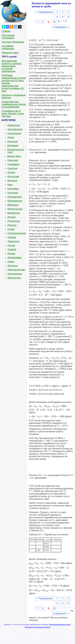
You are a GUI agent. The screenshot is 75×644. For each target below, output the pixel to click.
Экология (12, 266)
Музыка (11, 217)
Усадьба (12, 249)
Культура (13, 193)
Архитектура (15, 129)
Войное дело (14, 156)
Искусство (13, 176)
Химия (11, 262)
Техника (12, 237)
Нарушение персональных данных (38, 627)
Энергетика (14, 278)
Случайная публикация (8, 47)
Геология (12, 168)
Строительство (17, 233)
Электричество (16, 270)
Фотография (15, 258)
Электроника (15, 274)
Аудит (11, 137)
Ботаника (13, 146)
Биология (12, 141)
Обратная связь (10, 53)
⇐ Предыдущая (44, 12)
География (13, 164)
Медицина (13, 205)
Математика (15, 201)
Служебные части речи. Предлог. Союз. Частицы (13, 114)
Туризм (11, 245)
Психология (14, 221)
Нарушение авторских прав (60, 624)
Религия (12, 225)
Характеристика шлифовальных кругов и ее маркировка (14, 104)
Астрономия (14, 133)
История (12, 181)
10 (54, 22)
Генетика (13, 160)
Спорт (11, 229)
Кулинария (13, 189)
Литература (14, 197)
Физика (11, 253)
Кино (10, 185)
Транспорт (13, 241)
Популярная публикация (8, 37)
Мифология (14, 213)
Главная (6, 31)
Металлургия (15, 209)
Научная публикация (13, 42)
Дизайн (11, 172)
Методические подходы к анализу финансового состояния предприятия (12, 66)
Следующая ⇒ (61, 27)
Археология (14, 125)
